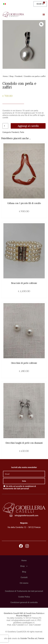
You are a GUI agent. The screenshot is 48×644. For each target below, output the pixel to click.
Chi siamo (24, 583)
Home (5, 76)
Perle (22, 132)
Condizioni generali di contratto (24, 602)
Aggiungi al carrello (28, 126)
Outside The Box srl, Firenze (32, 638)
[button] (44, 14)
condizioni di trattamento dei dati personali (19, 487)
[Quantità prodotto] (5, 126)
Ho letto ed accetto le (19, 487)
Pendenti (19, 76)
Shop (11, 76)
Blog (24, 572)
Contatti (24, 577)
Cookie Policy (24, 597)
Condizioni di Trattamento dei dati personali (24, 591)
